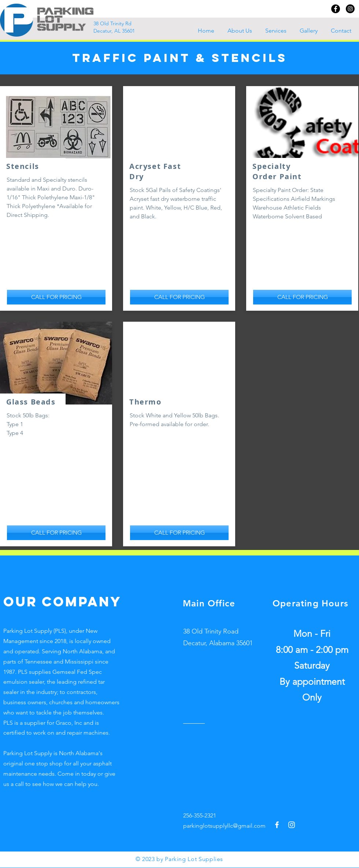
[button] (277, 31)
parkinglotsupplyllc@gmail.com (224, 826)
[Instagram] (350, 9)
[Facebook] (336, 9)
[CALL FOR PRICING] (56, 297)
